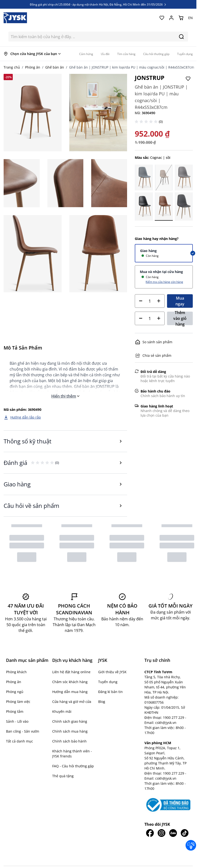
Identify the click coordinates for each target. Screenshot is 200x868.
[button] (147, 122)
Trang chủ (12, 67)
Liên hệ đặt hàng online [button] (71, 672)
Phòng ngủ (15, 692)
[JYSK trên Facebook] (150, 833)
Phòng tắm (15, 711)
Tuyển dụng (108, 682)
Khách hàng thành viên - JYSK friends (72, 754)
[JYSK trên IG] (161, 833)
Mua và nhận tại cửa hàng (161, 272)
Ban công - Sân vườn (23, 731)
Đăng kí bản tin (110, 692)
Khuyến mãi (62, 711)
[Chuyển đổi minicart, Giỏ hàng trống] (181, 18)
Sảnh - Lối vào (17, 721)
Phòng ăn (33, 67)
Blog (102, 702)
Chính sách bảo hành (69, 741)
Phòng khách (16, 672)
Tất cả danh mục (19, 741)
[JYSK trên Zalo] (173, 833)
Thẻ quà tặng (63, 776)
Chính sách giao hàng (70, 721)
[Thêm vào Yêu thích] (188, 79)
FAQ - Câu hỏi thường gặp (73, 766)
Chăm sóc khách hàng (70, 682)
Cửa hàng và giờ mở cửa (72, 702)
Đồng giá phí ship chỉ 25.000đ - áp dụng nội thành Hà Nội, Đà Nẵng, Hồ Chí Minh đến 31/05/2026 (98, 4)
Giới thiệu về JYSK (112, 672)
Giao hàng (148, 251)
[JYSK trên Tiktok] (185, 833)
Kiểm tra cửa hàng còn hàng (164, 282)
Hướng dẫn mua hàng (70, 692)
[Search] (181, 37)
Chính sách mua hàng (70, 731)
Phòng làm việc (18, 702)
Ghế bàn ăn (55, 67)
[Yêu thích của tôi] (162, 18)
